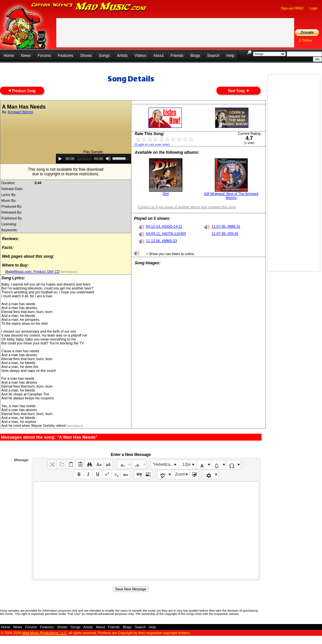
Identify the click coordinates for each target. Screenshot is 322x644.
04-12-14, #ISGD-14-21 (164, 226)
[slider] (84, 159)
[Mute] (108, 159)
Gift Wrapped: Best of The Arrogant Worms (231, 196)
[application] (93, 159)
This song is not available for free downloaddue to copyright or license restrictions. (66, 172)
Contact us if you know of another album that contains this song (187, 207)
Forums (44, 56)
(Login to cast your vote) (152, 144)
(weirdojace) (68, 272)
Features (66, 56)
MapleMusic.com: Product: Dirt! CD (32, 271)
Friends (177, 56)
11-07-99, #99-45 (225, 234)
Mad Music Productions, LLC (44, 633)
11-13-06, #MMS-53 (162, 241)
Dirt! (166, 194)
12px (187, 464)
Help (230, 56)
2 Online (305, 40)
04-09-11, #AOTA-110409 (166, 234)
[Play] (60, 159)
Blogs (195, 56)
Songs (104, 56)
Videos (140, 56)
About (158, 56)
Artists (122, 56)
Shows (86, 56)
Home (9, 56)
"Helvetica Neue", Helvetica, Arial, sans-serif (165, 464)
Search (213, 56)
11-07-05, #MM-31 (226, 226)
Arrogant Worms (20, 112)
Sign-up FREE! (292, 8)
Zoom (180, 474)
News (26, 56)
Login (314, 8)
